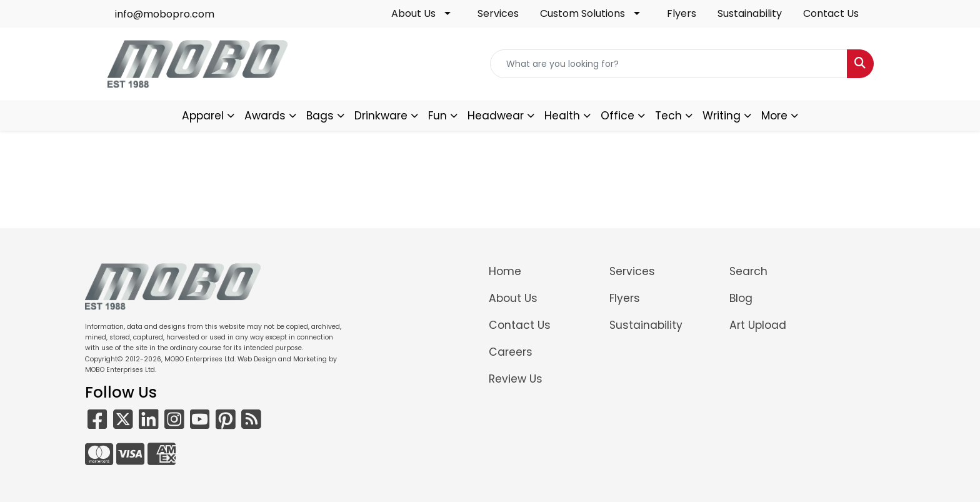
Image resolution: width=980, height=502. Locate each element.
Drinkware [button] (381, 116)
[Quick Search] (669, 64)
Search (748, 271)
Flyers (682, 13)
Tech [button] (668, 116)
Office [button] (617, 116)
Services (498, 13)
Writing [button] (722, 116)
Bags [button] (320, 116)
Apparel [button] (203, 116)
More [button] (774, 116)
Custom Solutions (582, 13)
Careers (511, 352)
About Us (413, 13)
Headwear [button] (496, 116)
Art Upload (758, 325)
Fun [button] (437, 116)
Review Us (516, 379)
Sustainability (750, 13)
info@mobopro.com (165, 14)
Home (505, 271)
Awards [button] (265, 116)
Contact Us (831, 13)
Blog (741, 298)
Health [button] (562, 116)
